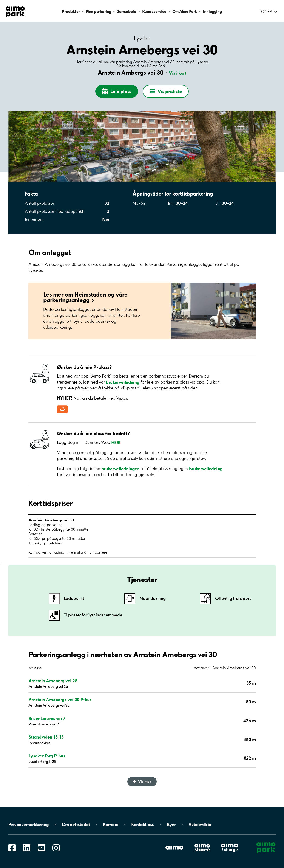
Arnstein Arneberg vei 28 (53, 683)
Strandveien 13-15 (46, 739)
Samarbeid (127, 11)
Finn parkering (99, 11)
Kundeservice (154, 11)
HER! (116, 445)
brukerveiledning (122, 384)
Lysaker (142, 39)
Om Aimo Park (185, 11)
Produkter (71, 11)
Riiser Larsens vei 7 (47, 721)
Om (76, 824)
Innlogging (212, 11)
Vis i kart (177, 73)
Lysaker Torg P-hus (47, 758)
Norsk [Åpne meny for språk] (269, 11)
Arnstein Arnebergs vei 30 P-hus (60, 702)
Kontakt (142, 824)
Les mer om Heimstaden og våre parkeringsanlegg (85, 300)
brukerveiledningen (120, 471)
